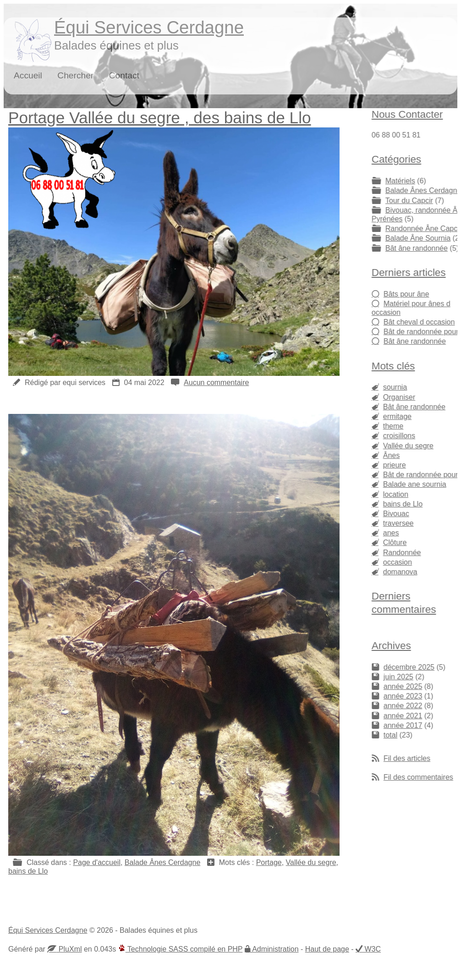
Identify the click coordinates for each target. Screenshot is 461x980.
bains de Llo (28, 871)
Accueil (28, 75)
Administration (274, 949)
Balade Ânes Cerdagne (162, 862)
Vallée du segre (311, 862)
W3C (372, 949)
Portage (269, 862)
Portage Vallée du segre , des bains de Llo (160, 118)
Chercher (75, 75)
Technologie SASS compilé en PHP (181, 949)
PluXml (69, 949)
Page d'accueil (97, 862)
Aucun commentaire (216, 383)
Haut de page (327, 949)
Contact (124, 75)
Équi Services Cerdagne (149, 27)
